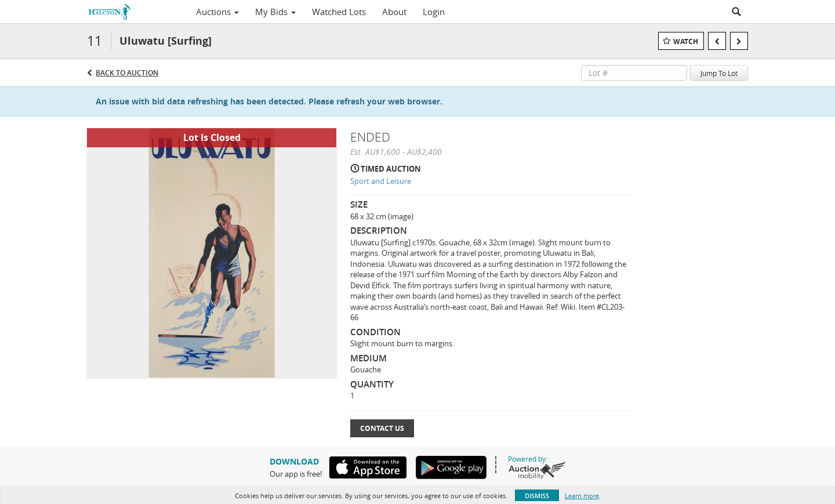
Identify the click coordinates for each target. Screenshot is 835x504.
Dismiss (537, 496)
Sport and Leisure (381, 181)
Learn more (582, 496)
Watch (686, 41)
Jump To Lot (719, 73)
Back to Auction (127, 73)
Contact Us (382, 428)
